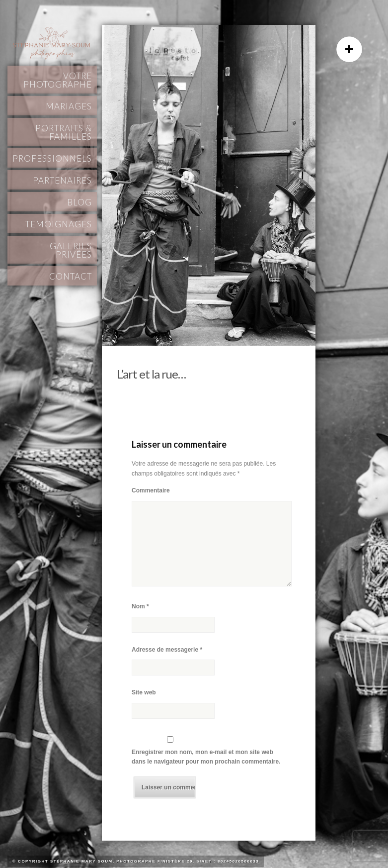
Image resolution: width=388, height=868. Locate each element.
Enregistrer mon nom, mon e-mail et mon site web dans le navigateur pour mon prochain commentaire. (206, 757)
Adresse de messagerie (167, 650)
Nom (140, 606)
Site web (144, 692)
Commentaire (151, 490)
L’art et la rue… (151, 374)
